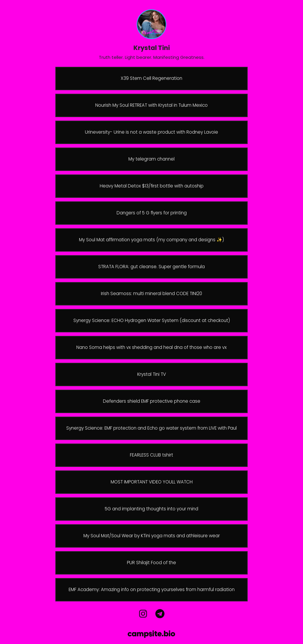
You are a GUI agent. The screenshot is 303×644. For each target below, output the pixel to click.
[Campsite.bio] (151, 634)
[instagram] (143, 614)
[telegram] (160, 614)
